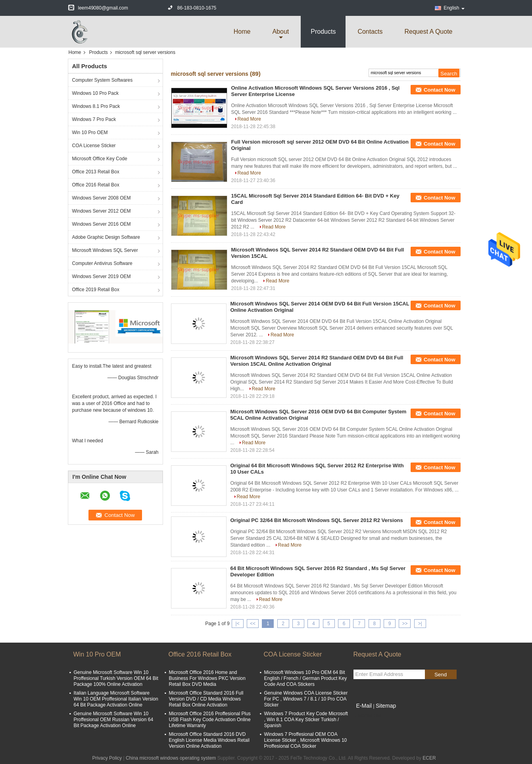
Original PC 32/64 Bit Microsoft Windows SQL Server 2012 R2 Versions (317, 520)
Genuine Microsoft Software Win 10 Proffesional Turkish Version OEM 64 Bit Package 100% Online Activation (116, 678)
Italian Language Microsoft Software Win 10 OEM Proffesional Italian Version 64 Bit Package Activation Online (116, 699)
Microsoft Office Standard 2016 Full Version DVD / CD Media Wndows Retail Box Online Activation (206, 699)
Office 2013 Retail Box (96, 172)
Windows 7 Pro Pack (94, 119)
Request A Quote (429, 32)
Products (323, 32)
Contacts (370, 32)
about (280, 32)
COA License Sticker (94, 146)
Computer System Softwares (103, 80)
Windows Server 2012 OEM (102, 211)
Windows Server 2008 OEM (102, 198)
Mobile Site (368, 716)
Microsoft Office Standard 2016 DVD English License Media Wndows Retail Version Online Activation (209, 740)
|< (238, 624)
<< (253, 624)
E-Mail (364, 706)
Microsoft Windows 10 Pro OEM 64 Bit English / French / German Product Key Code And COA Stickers (306, 678)
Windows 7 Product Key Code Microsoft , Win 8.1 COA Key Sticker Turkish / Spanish (306, 720)
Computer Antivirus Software (102, 263)
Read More (249, 119)
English (454, 8)
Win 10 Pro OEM (90, 132)
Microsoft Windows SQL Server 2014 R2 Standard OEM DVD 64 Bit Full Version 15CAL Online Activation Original (317, 361)
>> (405, 624)
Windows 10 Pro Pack (95, 93)
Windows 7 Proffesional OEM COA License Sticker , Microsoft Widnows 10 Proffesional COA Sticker (306, 740)
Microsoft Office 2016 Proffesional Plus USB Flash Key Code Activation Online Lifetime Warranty (210, 720)
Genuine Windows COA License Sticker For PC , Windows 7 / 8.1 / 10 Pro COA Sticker (306, 699)
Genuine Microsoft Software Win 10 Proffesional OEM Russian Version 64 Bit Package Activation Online (114, 720)
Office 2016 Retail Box (96, 185)
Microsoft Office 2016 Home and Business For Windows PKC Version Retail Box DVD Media (207, 678)
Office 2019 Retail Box (96, 290)
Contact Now (439, 90)
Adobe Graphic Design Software (106, 237)
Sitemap (386, 706)
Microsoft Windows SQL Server (105, 250)
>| (420, 624)
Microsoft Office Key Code (100, 159)
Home (242, 32)
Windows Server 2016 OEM (102, 224)
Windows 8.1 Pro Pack (96, 106)
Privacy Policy (107, 758)
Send (441, 675)
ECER (429, 758)
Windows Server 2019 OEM (102, 276)
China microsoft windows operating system (171, 758)
